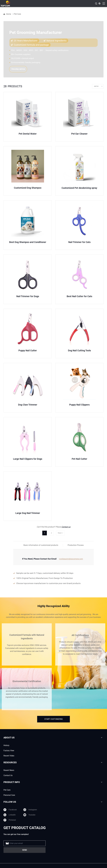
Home (9, 14)
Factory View (9, 751)
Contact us (66, 527)
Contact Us (8, 775)
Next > (60, 533)
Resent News (9, 770)
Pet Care (7, 790)
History (6, 745)
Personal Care (9, 795)
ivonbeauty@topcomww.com (71, 559)
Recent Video (9, 756)
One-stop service (18, 69)
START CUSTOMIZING (54, 719)
